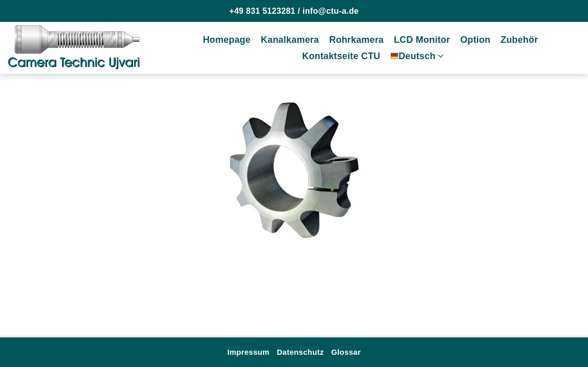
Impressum (248, 352)
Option (475, 40)
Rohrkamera (356, 40)
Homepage (227, 40)
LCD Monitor (422, 40)
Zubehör (519, 40)
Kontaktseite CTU (341, 56)
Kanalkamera (290, 40)
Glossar (346, 352)
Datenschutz (300, 352)
